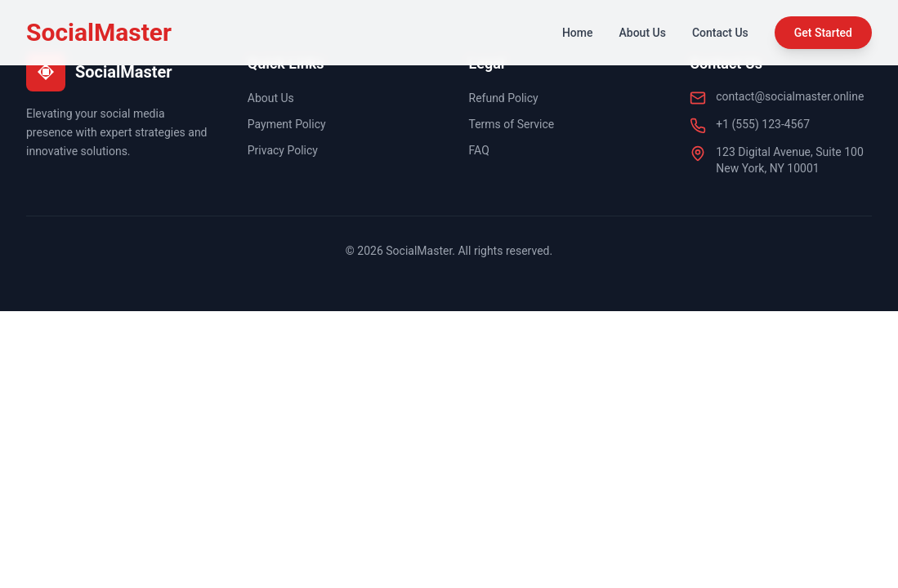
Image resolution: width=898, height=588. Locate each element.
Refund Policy (504, 98)
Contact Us (720, 33)
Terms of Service (512, 124)
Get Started (823, 33)
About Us (643, 33)
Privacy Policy (283, 150)
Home (578, 33)
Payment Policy (287, 124)
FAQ (479, 150)
